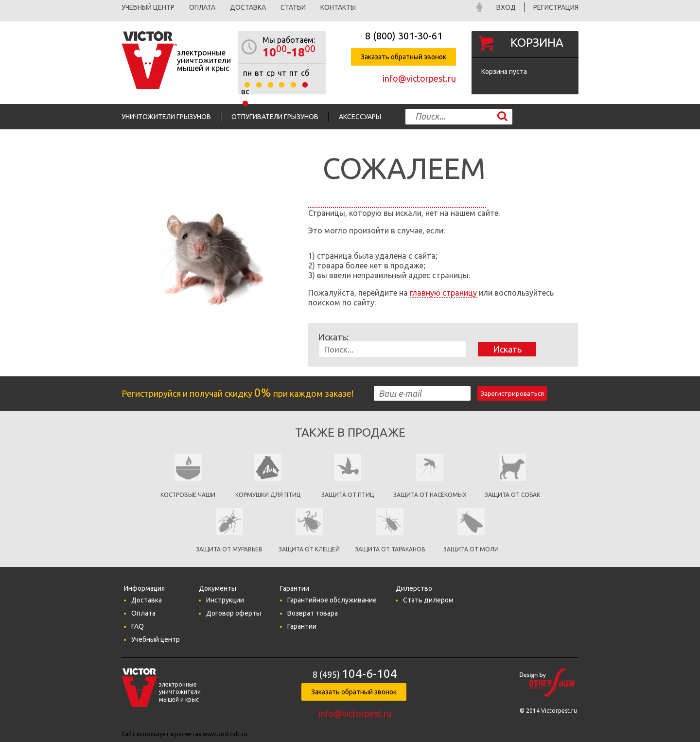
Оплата (202, 7)
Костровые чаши (188, 495)
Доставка (248, 7)
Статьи (293, 7)
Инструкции (225, 600)
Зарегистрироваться (512, 394)
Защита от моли (471, 549)
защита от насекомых (430, 495)
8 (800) (404, 36)
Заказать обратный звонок (403, 57)
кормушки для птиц (268, 495)
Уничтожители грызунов (166, 117)
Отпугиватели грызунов (275, 117)
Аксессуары (360, 117)
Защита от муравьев (229, 549)
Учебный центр (148, 7)
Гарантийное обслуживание (332, 600)
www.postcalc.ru (225, 734)
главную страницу (443, 293)
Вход (506, 7)
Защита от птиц (348, 495)
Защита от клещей (309, 549)
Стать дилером (428, 600)
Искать (507, 349)
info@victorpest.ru (419, 78)
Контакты (338, 7)
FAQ (138, 626)
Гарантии (302, 626)
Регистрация (556, 7)
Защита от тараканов (390, 549)
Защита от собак (512, 495)
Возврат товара (313, 613)
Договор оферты (234, 613)
